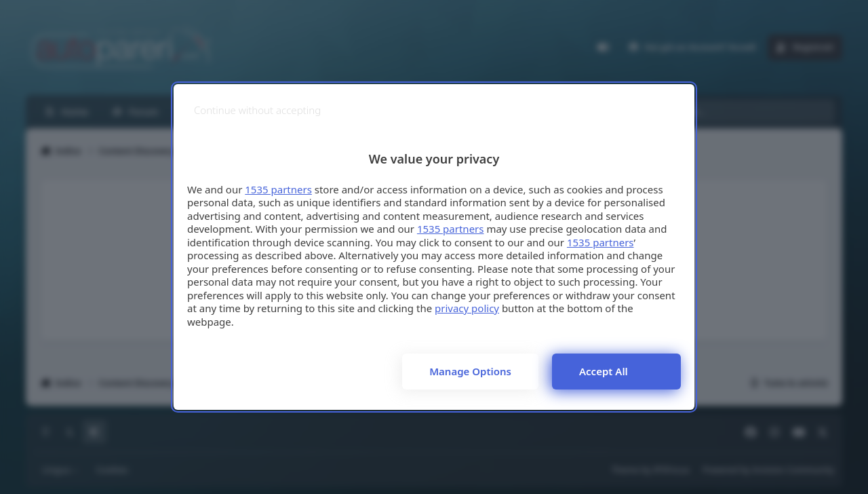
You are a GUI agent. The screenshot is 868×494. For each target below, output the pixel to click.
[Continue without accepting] (257, 110)
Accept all (604, 371)
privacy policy (467, 308)
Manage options (470, 371)
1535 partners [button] (278, 189)
